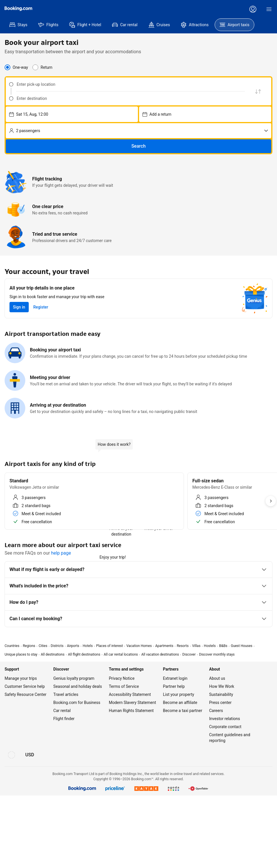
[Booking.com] (18, 9)
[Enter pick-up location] (129, 84)
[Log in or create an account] (253, 9)
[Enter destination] (129, 98)
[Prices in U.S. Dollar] (30, 755)
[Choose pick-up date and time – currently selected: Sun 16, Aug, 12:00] (205, 114)
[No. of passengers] (138, 131)
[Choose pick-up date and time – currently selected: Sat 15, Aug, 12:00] (72, 114)
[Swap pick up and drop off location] (258, 91)
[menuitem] (18, 25)
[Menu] (269, 9)
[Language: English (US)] (11, 755)
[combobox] (125, 84)
